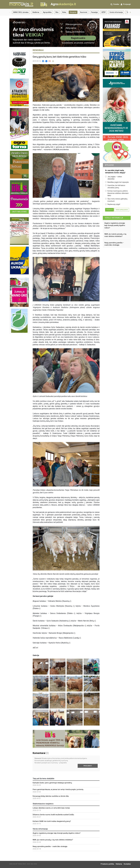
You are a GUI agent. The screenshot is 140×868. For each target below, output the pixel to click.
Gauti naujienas (19, 212)
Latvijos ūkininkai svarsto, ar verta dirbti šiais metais (51, 808)
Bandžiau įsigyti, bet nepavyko (117, 182)
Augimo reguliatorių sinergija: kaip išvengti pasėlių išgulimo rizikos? (57, 833)
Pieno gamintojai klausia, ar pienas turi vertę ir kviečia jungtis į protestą (58, 789)
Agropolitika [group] (47, 12)
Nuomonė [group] (84, 12)
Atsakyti (109, 210)
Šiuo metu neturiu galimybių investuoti (116, 200)
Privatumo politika (107, 864)
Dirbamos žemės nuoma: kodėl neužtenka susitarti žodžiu (53, 815)
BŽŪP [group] (104, 12)
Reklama (119, 864)
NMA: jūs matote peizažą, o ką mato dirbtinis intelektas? (53, 840)
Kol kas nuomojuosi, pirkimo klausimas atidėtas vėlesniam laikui (117, 193)
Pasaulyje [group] (94, 12)
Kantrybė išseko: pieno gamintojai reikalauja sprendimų (52, 783)
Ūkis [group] (57, 12)
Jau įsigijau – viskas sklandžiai (113, 178)
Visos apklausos (122, 210)
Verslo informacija (114, 218)
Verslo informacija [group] (116, 12)
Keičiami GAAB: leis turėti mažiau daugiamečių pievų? (52, 821)
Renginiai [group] (73, 12)
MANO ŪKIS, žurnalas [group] (21, 12)
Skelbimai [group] (36, 12)
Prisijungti (88, 766)
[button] (10, 12)
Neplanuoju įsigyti (113, 204)
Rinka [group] (64, 12)
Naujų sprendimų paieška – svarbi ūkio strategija (50, 846)
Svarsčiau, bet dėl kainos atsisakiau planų (115, 187)
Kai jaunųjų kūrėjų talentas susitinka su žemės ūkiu (51, 796)
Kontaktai (127, 864)
